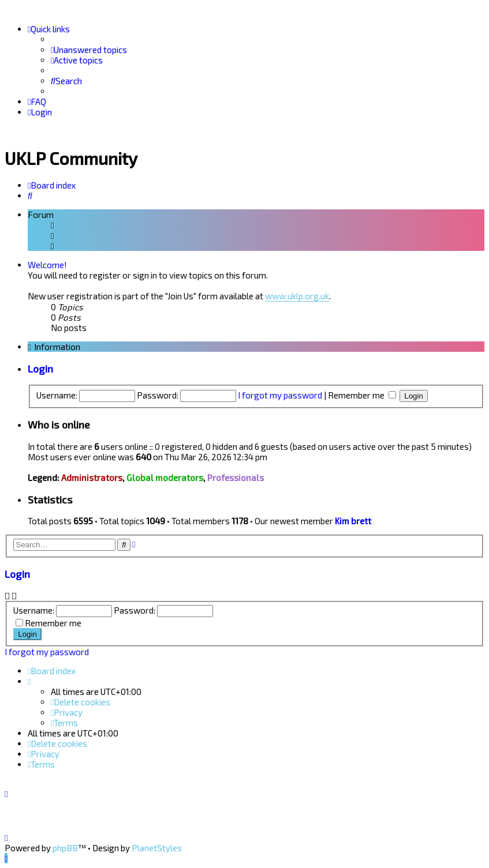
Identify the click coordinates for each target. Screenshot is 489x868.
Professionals (236, 476)
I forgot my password (280, 393)
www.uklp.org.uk (297, 295)
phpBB (65, 848)
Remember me (362, 393)
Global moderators (165, 476)
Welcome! (47, 264)
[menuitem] (89, 50)
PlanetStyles (157, 848)
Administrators (92, 476)
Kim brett (353, 520)
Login (40, 367)
